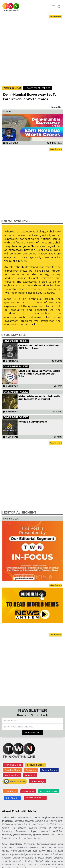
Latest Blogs (38, 781)
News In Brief (12, 88)
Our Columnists (49, 791)
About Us (30, 775)
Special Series (49, 770)
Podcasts (31, 770)
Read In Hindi (12, 775)
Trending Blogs (13, 765)
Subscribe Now (32, 733)
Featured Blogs (35, 765)
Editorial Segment (20, 513)
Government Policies (37, 88)
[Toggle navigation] (53, 7)
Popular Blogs (12, 770)
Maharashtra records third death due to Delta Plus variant (39, 398)
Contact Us (10, 791)
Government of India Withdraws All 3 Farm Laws (39, 347)
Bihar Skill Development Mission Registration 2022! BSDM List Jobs (39, 374)
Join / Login (12, 798)
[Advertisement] (32, 51)
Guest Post (28, 791)
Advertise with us (35, 798)
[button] (59, 7)
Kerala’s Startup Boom (33, 422)
